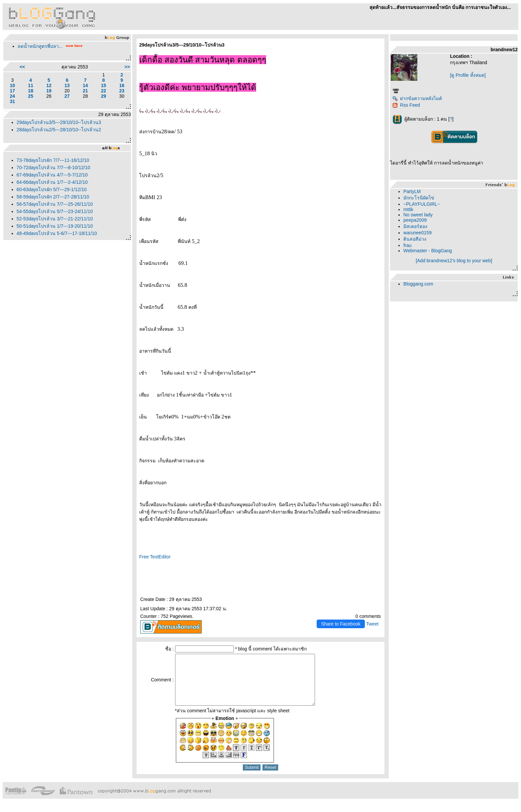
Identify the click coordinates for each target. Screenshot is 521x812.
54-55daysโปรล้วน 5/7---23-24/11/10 (55, 211)
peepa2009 (415, 220)
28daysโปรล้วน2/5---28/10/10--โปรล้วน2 (59, 130)
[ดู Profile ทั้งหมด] (468, 75)
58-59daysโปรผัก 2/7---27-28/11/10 (53, 197)
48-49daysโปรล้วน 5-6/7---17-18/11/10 (57, 233)
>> (127, 67)
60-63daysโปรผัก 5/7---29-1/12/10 (52, 189)
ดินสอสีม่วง (415, 239)
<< (22, 67)
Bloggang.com (418, 284)
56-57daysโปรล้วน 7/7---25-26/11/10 (55, 204)
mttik (408, 209)
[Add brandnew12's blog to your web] (454, 261)
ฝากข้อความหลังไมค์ (417, 98)
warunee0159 (417, 233)
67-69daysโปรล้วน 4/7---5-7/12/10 (52, 175)
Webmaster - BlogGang (428, 251)
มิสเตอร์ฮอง (415, 226)
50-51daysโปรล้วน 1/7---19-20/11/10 (55, 226)
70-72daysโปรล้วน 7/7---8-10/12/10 (53, 168)
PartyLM (412, 191)
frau (407, 245)
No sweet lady (418, 215)
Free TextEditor (155, 557)
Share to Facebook (341, 624)
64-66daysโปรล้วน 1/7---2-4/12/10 (52, 182)
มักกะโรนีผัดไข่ (419, 198)
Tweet (372, 624)
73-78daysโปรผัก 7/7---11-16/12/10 (53, 160)
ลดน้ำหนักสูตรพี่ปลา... (40, 46)
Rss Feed (406, 105)
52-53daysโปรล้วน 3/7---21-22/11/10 (55, 219)
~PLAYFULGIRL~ (422, 204)
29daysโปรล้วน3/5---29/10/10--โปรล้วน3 (59, 122)
